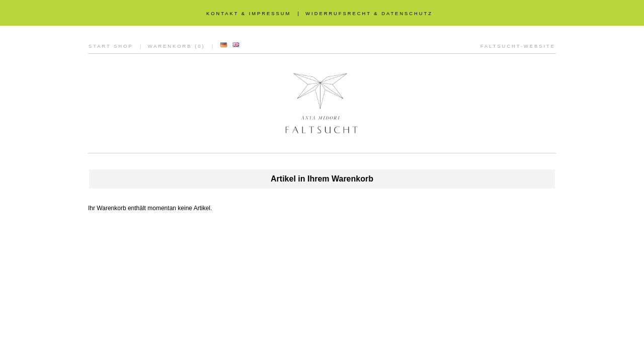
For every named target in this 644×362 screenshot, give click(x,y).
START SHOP (111, 46)
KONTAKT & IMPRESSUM (249, 14)
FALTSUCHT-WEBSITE (518, 46)
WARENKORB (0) (177, 46)
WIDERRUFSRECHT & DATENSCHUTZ (369, 14)
